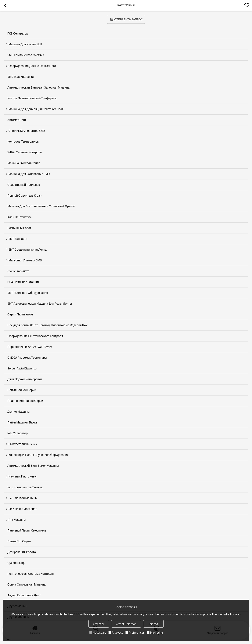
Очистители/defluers (23, 444)
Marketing (155, 632)
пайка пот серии (19, 541)
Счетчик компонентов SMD (27, 131)
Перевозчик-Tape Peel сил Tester (30, 347)
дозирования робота (22, 552)
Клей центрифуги (19, 217)
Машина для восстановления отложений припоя (41, 206)
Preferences (135, 632)
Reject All (153, 624)
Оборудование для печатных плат (32, 66)
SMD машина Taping (21, 77)
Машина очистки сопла (24, 163)
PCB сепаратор (18, 33)
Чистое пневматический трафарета (32, 98)
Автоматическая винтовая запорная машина (38, 87)
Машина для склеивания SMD (29, 174)
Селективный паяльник (24, 185)
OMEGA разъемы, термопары (27, 357)
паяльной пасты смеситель (27, 530)
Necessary (98, 632)
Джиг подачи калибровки (25, 379)
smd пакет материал (23, 509)
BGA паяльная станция (23, 282)
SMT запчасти (18, 239)
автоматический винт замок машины (33, 466)
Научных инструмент (23, 476)
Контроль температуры (23, 141)
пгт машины (17, 520)
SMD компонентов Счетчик (26, 55)
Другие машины (18, 412)
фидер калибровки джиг (24, 595)
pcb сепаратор (17, 433)
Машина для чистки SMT (25, 44)
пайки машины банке (22, 422)
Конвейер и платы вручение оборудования (39, 455)
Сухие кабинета (18, 271)
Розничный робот (19, 228)
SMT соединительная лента (28, 249)
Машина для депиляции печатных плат (36, 109)
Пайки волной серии (22, 390)
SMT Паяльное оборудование (28, 293)
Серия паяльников (20, 314)
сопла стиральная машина (26, 584)
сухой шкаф (16, 563)
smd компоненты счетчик (25, 487)
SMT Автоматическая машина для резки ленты (40, 303)
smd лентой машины (23, 498)
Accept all (99, 624)
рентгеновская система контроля (30, 574)
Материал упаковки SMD (25, 260)
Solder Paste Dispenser (23, 368)
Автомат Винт (17, 120)
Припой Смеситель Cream (25, 195)
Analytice (116, 632)
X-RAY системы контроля (25, 152)
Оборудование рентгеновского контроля (35, 336)
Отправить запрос (129, 19)
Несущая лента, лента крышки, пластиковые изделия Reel (48, 325)
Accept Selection (126, 624)
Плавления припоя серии (25, 401)
